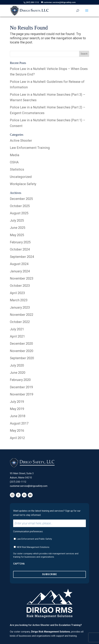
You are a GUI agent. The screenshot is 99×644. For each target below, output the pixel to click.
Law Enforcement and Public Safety (34, 539)
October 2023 (20, 286)
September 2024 (22, 257)
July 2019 (17, 402)
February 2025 (20, 242)
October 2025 (20, 206)
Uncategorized (21, 177)
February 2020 (20, 380)
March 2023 (19, 300)
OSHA (14, 162)
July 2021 (17, 329)
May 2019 (17, 409)
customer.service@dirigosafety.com (29, 486)
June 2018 (18, 416)
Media (15, 155)
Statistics (17, 169)
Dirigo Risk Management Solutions (51, 632)
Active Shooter (21, 141)
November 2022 (22, 315)
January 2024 (20, 271)
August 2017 (19, 423)
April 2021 (17, 336)
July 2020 (17, 365)
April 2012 (17, 438)
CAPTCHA (19, 564)
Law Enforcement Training (30, 148)
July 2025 (17, 220)
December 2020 (21, 344)
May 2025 (17, 235)
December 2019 (21, 387)
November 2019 (22, 394)
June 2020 (18, 373)
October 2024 (20, 249)
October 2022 (20, 322)
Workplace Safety (23, 184)
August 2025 (19, 213)
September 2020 (22, 358)
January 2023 (20, 307)
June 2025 (18, 228)
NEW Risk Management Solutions (33, 547)
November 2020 (22, 351)
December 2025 (21, 199)
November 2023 (22, 278)
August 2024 (19, 264)
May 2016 (17, 431)
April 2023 (17, 293)
